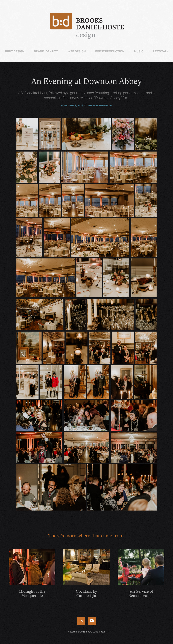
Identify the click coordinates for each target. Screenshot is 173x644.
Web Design (77, 51)
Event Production (110, 51)
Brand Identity (46, 51)
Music (139, 51)
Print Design (14, 51)
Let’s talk (161, 51)
